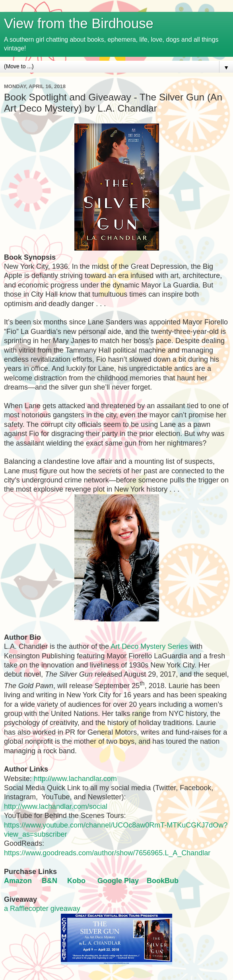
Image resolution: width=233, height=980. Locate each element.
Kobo (76, 881)
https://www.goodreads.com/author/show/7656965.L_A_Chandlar (107, 853)
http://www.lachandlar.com (75, 779)
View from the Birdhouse (79, 23)
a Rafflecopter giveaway (42, 909)
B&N (50, 881)
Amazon (18, 881)
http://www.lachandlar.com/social (56, 806)
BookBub (163, 881)
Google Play (118, 881)
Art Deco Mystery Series (149, 646)
